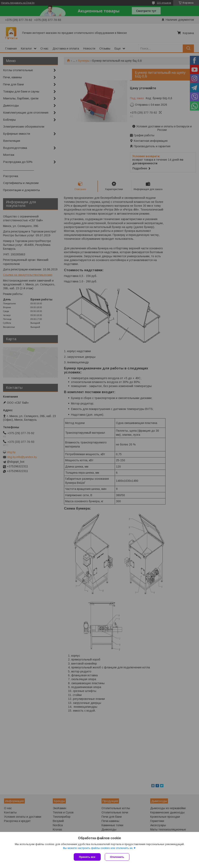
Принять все (87, 857)
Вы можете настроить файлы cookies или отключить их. (98, 848)
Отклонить (117, 857)
